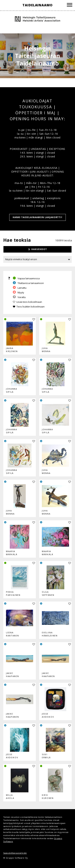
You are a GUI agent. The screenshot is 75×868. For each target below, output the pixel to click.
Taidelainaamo (37, 5)
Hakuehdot (39, 249)
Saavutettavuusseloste (15, 853)
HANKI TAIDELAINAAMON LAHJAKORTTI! (38, 217)
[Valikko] (70, 5)
